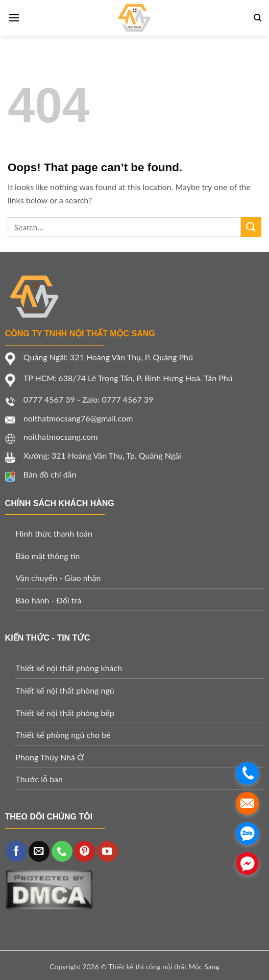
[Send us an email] (39, 851)
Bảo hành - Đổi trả (48, 600)
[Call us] (62, 851)
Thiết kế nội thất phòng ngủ (65, 690)
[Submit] (251, 227)
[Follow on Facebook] (17, 851)
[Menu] (14, 18)
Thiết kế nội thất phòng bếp (65, 713)
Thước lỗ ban (39, 779)
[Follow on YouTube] (107, 851)
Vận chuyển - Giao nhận (58, 578)
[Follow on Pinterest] (84, 851)
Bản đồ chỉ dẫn (50, 474)
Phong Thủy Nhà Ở (50, 757)
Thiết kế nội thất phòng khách (69, 668)
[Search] (258, 18)
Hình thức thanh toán (54, 533)
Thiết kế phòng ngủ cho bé (63, 735)
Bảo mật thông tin (47, 556)
